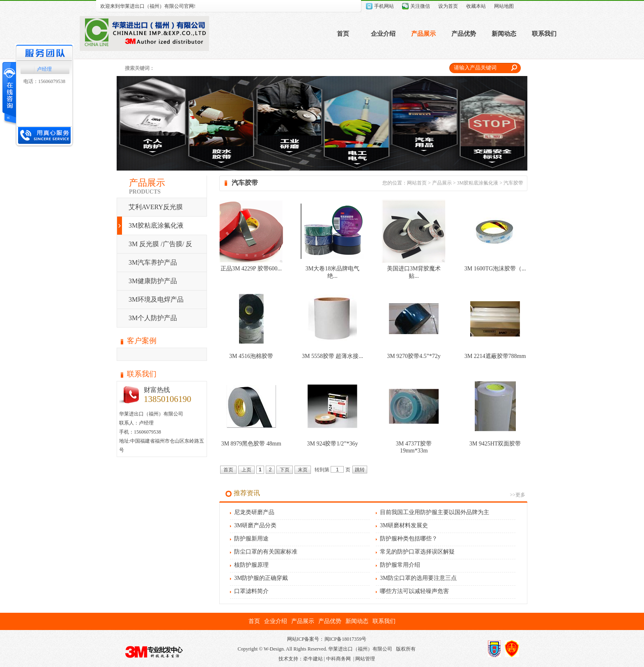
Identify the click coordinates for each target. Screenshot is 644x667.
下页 (285, 470)
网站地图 (504, 6)
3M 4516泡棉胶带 (251, 356)
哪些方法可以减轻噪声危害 (414, 591)
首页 (343, 34)
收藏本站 (476, 6)
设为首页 (448, 6)
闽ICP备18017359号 (346, 639)
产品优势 (464, 34)
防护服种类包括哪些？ (409, 539)
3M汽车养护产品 (153, 262)
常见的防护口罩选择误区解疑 (417, 552)
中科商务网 (338, 659)
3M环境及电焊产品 (156, 299)
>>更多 (517, 495)
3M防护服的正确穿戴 (261, 578)
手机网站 (384, 6)
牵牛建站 (313, 659)
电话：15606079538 (44, 81)
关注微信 (420, 6)
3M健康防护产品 (153, 281)
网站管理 (365, 659)
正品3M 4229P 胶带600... (251, 269)
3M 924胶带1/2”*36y (332, 444)
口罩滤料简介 (251, 591)
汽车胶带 (513, 183)
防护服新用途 (251, 539)
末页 (303, 470)
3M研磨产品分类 (255, 525)
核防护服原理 (251, 565)
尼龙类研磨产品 (254, 512)
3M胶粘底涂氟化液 (156, 225)
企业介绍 (383, 34)
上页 (246, 470)
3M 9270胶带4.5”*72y (414, 356)
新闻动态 (504, 34)
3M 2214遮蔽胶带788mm (495, 356)
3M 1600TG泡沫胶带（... (495, 269)
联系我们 (544, 34)
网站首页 (417, 183)
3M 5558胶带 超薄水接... (332, 356)
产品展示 (423, 34)
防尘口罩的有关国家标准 (266, 552)
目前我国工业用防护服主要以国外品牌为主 (435, 512)
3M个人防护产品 (153, 318)
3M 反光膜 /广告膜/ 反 (160, 244)
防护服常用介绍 (400, 565)
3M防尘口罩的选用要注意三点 (418, 578)
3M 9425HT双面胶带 (495, 444)
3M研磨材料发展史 (404, 525)
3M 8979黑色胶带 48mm (251, 444)
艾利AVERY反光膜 (156, 207)
